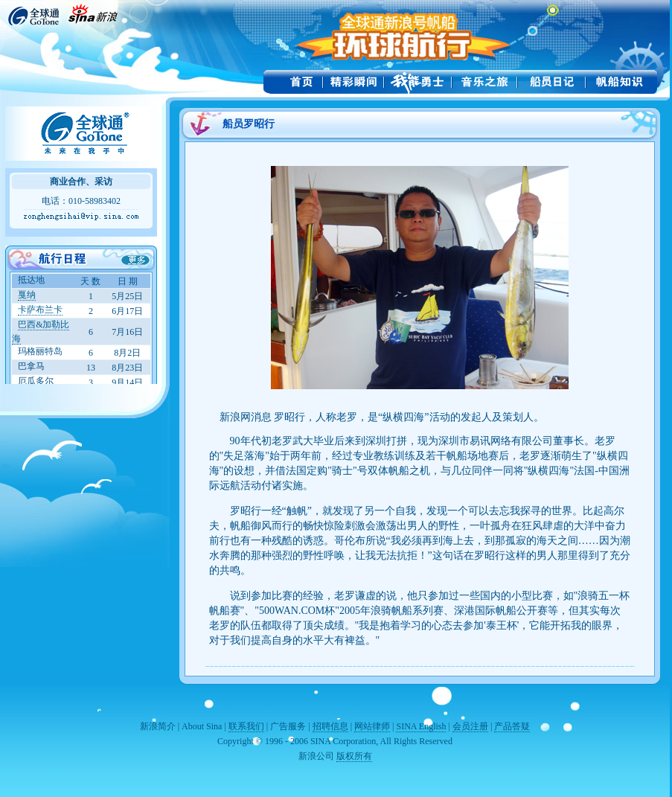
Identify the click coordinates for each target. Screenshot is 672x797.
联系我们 (246, 726)
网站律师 (372, 726)
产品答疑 (512, 726)
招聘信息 (330, 726)
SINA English (421, 726)
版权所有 (354, 756)
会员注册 (470, 726)
